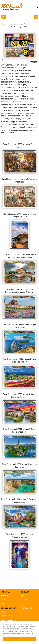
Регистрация (6, 616)
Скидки (4, 604)
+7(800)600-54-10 (28, 608)
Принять (20, 639)
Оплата (4, 600)
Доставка (5, 595)
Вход (3, 612)
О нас (23, 595)
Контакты (24, 600)
